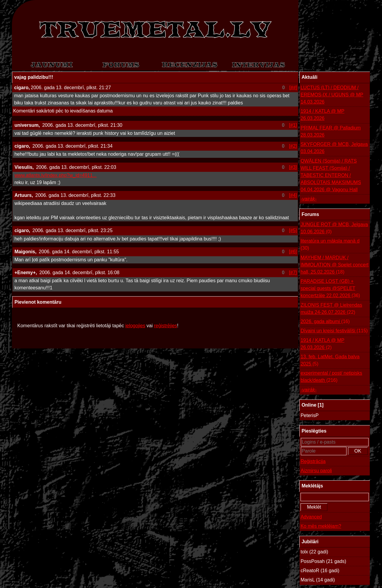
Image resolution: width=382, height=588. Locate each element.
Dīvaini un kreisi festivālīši (334, 331)
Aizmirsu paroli (316, 471)
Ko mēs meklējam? (321, 526)
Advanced (311, 517)
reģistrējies (165, 326)
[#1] (293, 125)
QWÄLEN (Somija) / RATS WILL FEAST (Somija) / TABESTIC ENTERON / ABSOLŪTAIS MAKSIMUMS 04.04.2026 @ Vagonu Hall (331, 175)
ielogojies (135, 326)
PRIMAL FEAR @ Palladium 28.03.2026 (331, 131)
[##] (293, 88)
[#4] (293, 195)
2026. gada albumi (325, 322)
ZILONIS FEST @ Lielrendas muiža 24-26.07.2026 (331, 309)
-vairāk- (308, 199)
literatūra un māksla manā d (330, 245)
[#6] (293, 252)
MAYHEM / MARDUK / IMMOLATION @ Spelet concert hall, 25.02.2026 (335, 265)
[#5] (293, 230)
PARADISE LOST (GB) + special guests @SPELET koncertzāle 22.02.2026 (330, 289)
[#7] (293, 273)
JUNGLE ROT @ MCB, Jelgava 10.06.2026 (334, 229)
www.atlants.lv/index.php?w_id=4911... (55, 175)
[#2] (293, 146)
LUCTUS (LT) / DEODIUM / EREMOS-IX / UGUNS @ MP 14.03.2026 (332, 95)
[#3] (293, 167)
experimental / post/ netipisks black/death (331, 377)
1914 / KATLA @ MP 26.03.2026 (322, 115)
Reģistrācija (313, 461)
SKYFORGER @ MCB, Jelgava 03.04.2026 (334, 148)
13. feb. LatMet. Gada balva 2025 (330, 361)
